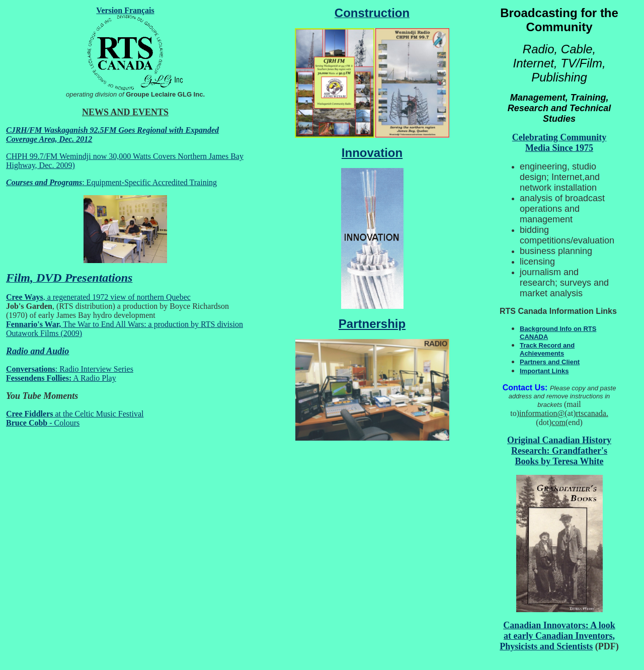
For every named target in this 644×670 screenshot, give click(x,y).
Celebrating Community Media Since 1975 (559, 143)
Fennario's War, (34, 324)
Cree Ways (25, 297)
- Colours (63, 423)
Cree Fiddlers (29, 414)
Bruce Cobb (27, 423)
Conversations (31, 369)
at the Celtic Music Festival (98, 414)
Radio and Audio (37, 351)
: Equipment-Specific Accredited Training (111, 182)
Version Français (125, 10)
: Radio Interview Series (94, 369)
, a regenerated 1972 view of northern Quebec (117, 297)
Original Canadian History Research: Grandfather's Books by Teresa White (559, 451)
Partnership (372, 324)
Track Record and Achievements (547, 349)
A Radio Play (94, 378)
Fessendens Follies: (39, 378)
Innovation (372, 153)
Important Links (544, 371)
